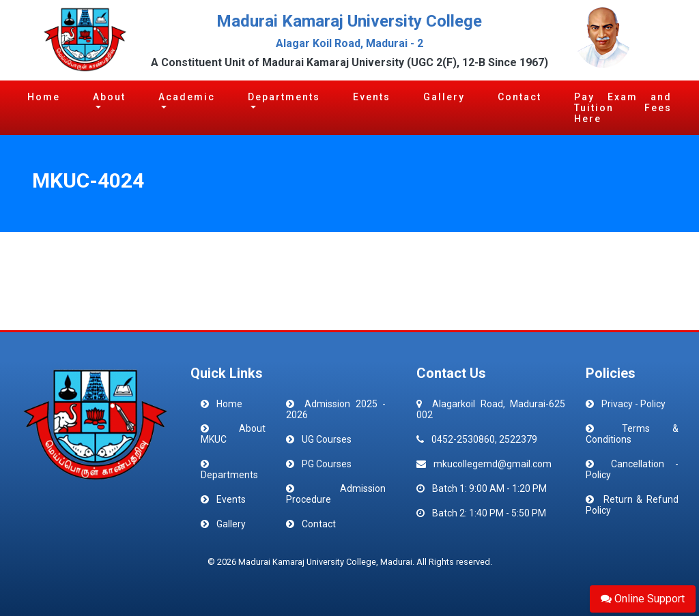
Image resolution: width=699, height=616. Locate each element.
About (109, 97)
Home (44, 97)
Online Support (643, 599)
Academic (187, 97)
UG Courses (327, 439)
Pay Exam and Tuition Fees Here (623, 108)
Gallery (444, 97)
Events (372, 97)
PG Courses (327, 464)
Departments (284, 97)
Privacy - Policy (633, 404)
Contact (519, 97)
